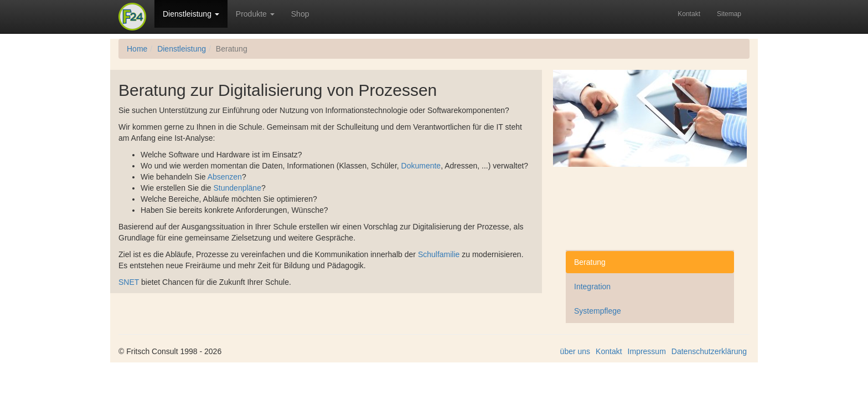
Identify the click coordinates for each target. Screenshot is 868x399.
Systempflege (598, 311)
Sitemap (729, 14)
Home (137, 49)
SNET (129, 282)
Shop (300, 14)
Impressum (647, 351)
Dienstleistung (191, 14)
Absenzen (225, 177)
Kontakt (689, 14)
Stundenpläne (237, 188)
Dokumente (421, 166)
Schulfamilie (439, 254)
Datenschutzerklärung (709, 351)
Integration (592, 287)
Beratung (590, 262)
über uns (575, 351)
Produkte (255, 14)
